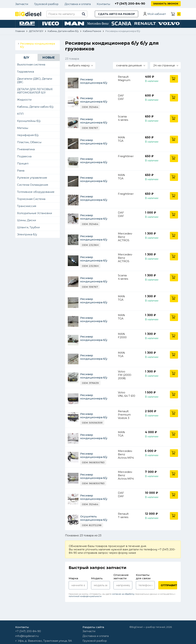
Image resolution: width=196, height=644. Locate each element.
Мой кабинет (157, 14)
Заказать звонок (166, 4)
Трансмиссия (27, 206)
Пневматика (26, 149)
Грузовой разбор (46, 4)
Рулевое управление (32, 178)
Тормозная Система (31, 199)
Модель (97, 578)
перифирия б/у (28, 135)
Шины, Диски (27, 220)
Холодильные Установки (35, 213)
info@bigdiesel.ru (27, 636)
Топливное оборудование (36, 192)
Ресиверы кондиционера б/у (38, 45)
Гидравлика (26, 72)
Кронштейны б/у (29, 121)
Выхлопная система (31, 64)
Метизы (23, 128)
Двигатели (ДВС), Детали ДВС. (35, 80)
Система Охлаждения (33, 185)
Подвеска (24, 156)
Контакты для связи (143, 577)
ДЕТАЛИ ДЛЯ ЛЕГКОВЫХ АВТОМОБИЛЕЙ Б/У (35, 91)
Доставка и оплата (78, 4)
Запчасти (22, 4)
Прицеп (23, 163)
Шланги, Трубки (28, 227)
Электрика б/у (27, 234)
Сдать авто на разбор (116, 14)
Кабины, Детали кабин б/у (35, 107)
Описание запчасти (121, 577)
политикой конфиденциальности (85, 596)
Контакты (103, 4)
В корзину (174, 79)
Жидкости (24, 100)
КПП (20, 114)
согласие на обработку (123, 594)
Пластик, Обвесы (29, 142)
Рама (21, 171)
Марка (73, 578)
